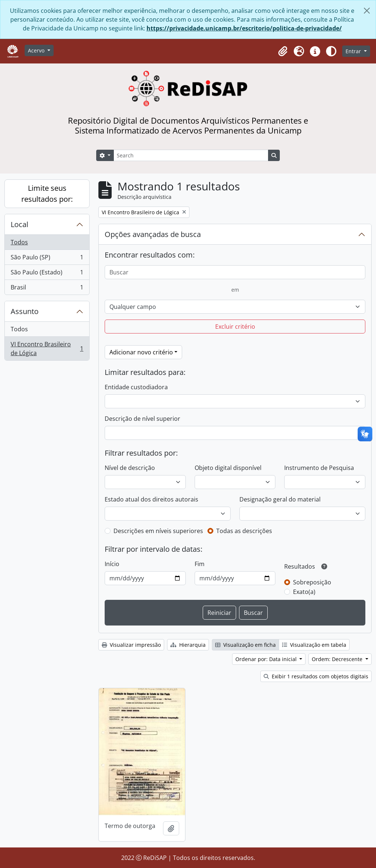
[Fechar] (367, 11)
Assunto (25, 311)
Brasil (47, 289)
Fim (200, 564)
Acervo (37, 50)
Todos (19, 242)
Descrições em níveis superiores (158, 531)
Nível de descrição (130, 468)
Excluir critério (235, 327)
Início (112, 564)
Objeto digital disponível (228, 468)
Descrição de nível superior (142, 419)
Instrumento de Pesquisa (319, 468)
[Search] (191, 155)
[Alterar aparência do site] (331, 51)
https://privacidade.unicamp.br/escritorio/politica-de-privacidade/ (244, 28)
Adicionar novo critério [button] (141, 352)
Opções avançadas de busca (153, 234)
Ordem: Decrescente (338, 659)
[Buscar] (235, 272)
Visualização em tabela (314, 645)
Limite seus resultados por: (47, 194)
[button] (283, 51)
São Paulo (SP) (47, 259)
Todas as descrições (244, 531)
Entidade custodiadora (136, 387)
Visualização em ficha (245, 645)
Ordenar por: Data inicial (267, 659)
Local (19, 224)
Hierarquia (188, 645)
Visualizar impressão (131, 645)
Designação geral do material (280, 499)
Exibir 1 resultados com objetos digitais (316, 676)
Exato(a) (304, 592)
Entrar (354, 51)
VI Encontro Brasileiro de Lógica (47, 349)
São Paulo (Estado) (47, 274)
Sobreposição (312, 582)
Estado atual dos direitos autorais (151, 499)
